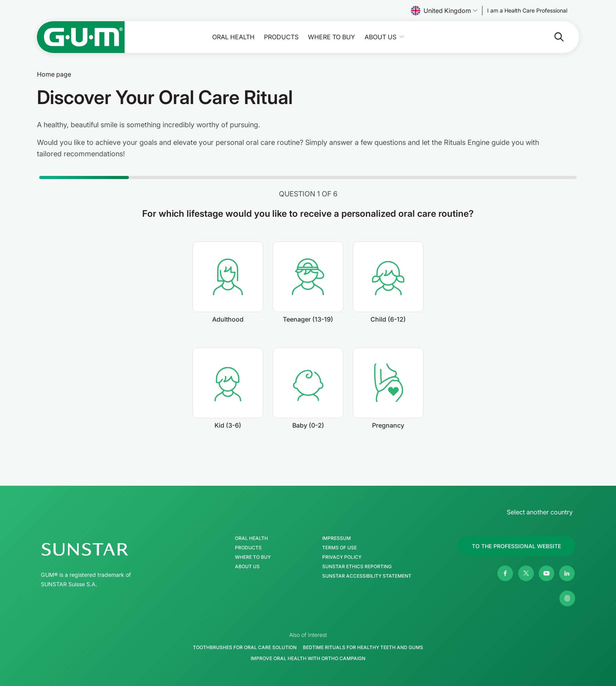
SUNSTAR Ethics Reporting (357, 567)
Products (281, 37)
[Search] (528, 37)
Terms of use (339, 548)
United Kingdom (444, 11)
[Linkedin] (567, 573)
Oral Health (233, 37)
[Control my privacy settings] (567, 598)
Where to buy (332, 37)
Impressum (336, 538)
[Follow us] (527, 11)
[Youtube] (546, 573)
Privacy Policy (342, 557)
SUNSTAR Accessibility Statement (367, 576)
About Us (380, 37)
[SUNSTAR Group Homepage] (108, 549)
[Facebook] (505, 573)
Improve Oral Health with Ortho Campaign (308, 658)
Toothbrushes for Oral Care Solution (245, 647)
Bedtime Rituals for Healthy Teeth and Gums (363, 647)
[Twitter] (526, 573)
